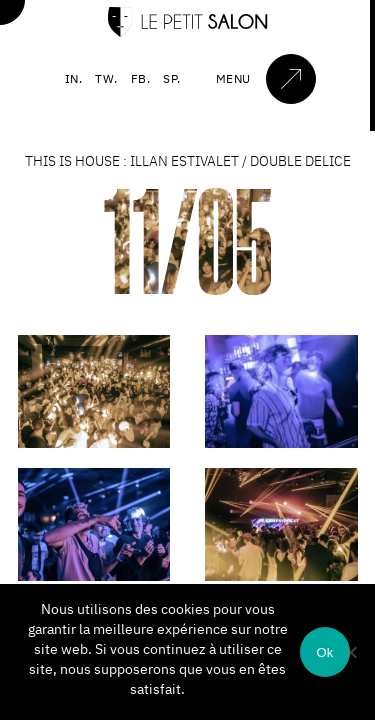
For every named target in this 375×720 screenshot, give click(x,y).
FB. (141, 78)
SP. (172, 78)
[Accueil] (188, 32)
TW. (106, 78)
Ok (324, 652)
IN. (74, 78)
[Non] (350, 652)
